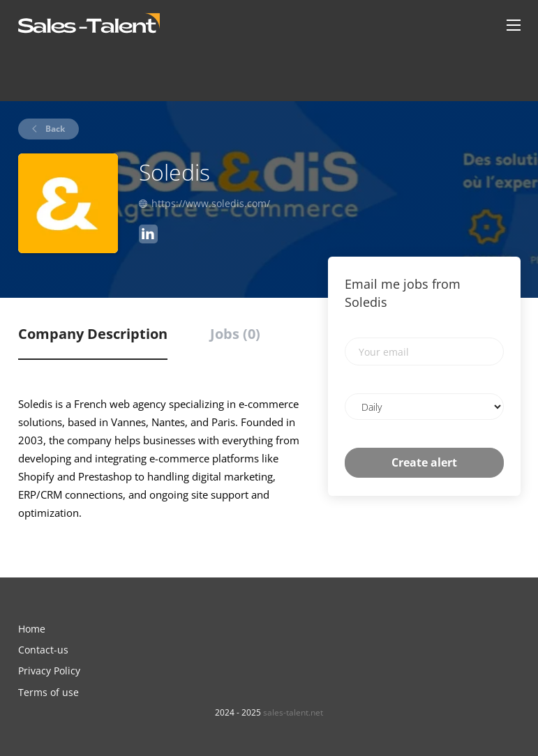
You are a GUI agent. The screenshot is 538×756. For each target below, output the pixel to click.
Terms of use (48, 692)
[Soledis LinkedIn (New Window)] (148, 236)
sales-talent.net (293, 712)
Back (54, 129)
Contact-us (43, 650)
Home (32, 629)
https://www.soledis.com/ (211, 203)
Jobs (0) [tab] (235, 334)
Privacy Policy (49, 671)
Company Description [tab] (93, 334)
